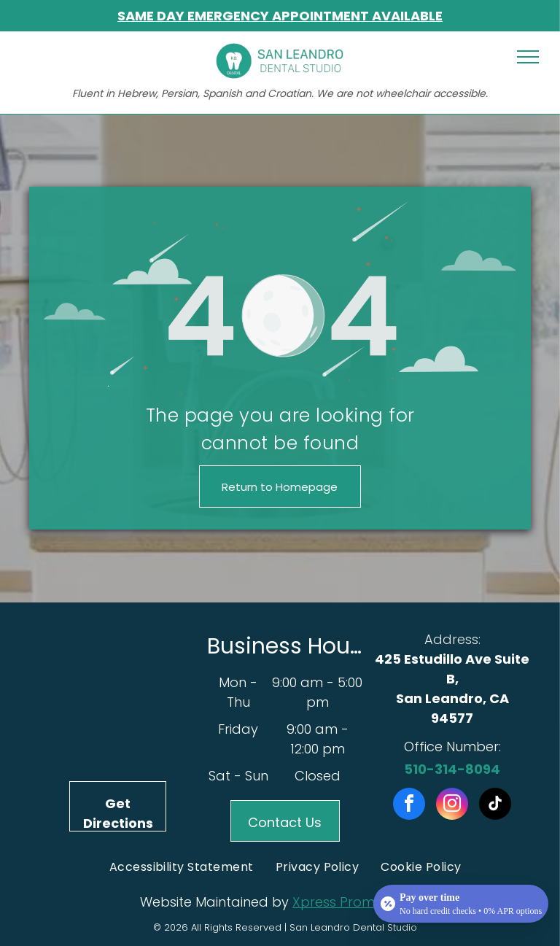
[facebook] (409, 806)
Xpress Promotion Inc (361, 902)
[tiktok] (495, 806)
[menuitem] (182, 867)
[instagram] (452, 806)
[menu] (528, 57)
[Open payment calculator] (461, 904)
